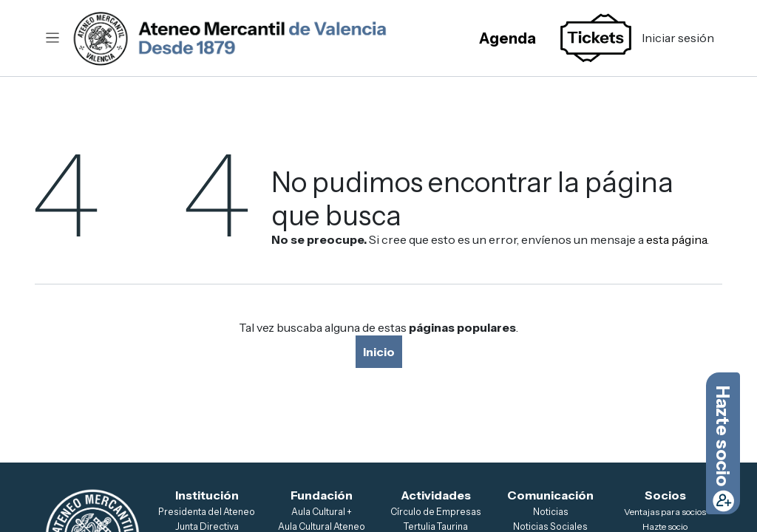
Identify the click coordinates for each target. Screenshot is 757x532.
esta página (676, 239)
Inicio (379, 352)
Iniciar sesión (678, 38)
